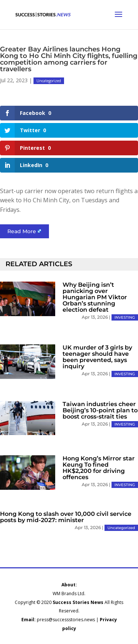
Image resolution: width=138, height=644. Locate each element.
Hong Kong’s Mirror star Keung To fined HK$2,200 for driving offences (99, 468)
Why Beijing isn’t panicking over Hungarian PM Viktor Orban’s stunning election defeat (95, 297)
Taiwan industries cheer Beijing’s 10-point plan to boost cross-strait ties (100, 410)
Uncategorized (49, 81)
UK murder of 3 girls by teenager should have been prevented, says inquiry (97, 357)
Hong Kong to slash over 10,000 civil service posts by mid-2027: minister (66, 517)
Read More (22, 231)
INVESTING (125, 317)
